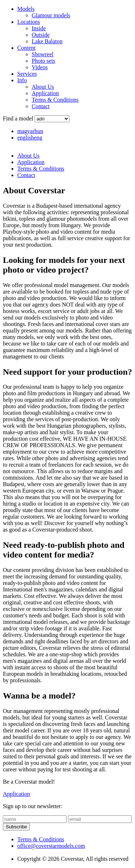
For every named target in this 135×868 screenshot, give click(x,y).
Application (45, 93)
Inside (39, 28)
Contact (41, 106)
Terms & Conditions (55, 100)
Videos (40, 67)
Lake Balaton (47, 41)
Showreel (42, 54)
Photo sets (43, 61)
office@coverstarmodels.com (51, 846)
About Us (43, 87)
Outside (41, 35)
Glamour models (51, 15)
